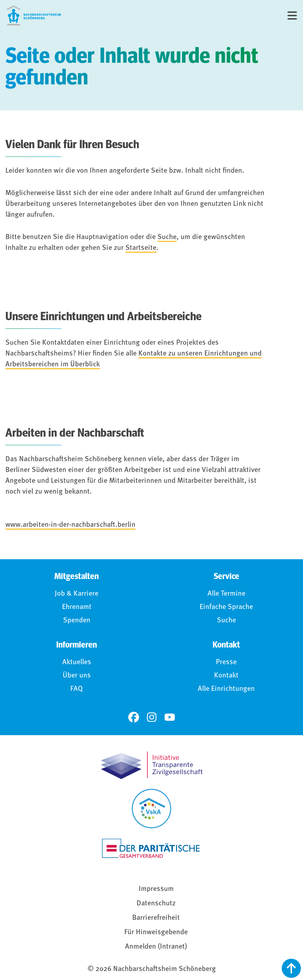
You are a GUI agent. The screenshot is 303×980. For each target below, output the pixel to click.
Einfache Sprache (226, 607)
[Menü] (292, 16)
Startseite (141, 248)
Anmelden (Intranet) (156, 947)
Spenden (77, 621)
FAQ (77, 689)
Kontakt (226, 676)
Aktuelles (77, 662)
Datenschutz (156, 904)
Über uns (77, 676)
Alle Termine (226, 594)
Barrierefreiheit (156, 918)
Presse (226, 662)
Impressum (156, 889)
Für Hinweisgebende (156, 932)
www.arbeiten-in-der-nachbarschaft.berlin (70, 525)
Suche (167, 237)
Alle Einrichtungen (226, 689)
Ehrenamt (77, 607)
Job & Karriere (77, 594)
